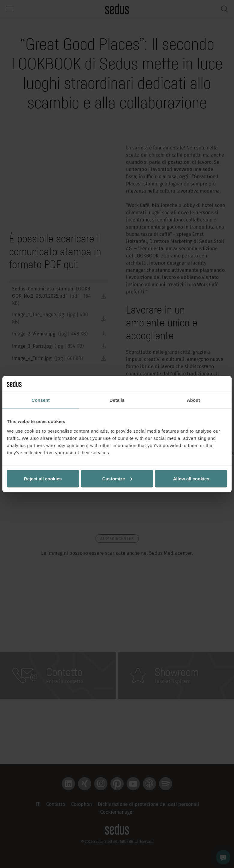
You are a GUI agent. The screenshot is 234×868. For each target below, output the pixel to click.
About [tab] (193, 400)
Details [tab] (117, 400)
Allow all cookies (191, 478)
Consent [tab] (41, 400)
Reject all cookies (43, 478)
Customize (117, 478)
